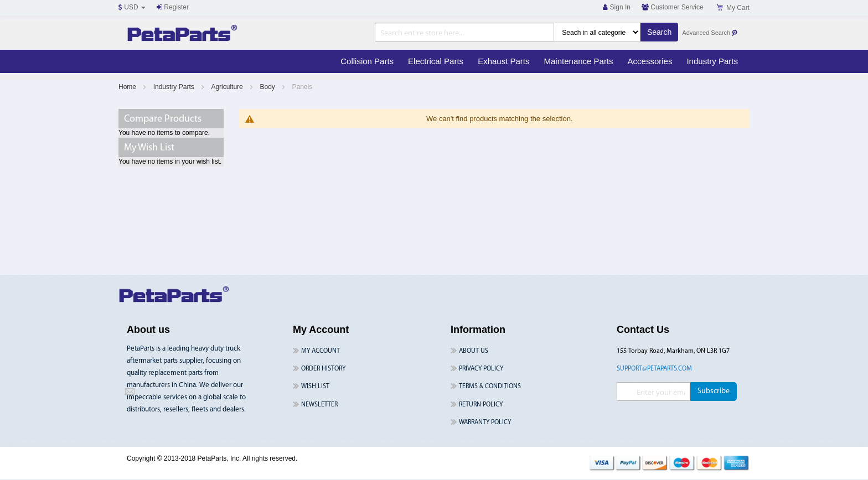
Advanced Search (710, 33)
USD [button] (132, 7)
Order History (323, 369)
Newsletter (319, 405)
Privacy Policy (481, 369)
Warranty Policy (485, 422)
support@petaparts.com (654, 369)
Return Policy (481, 405)
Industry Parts (175, 87)
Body (268, 87)
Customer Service (673, 7)
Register (173, 7)
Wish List (315, 387)
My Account (321, 351)
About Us (474, 351)
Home (128, 87)
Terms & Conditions (490, 387)
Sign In (617, 7)
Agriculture (228, 87)
